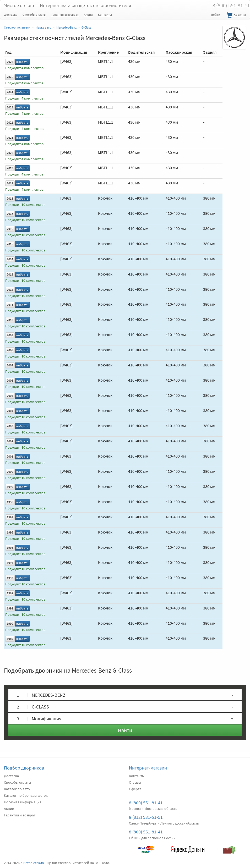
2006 (10, 380)
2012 (10, 290)
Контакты (105, 15)
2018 (10, 183)
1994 (10, 563)
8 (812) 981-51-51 (146, 817)
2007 (10, 365)
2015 (10, 244)
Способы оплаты (34, 15)
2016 (10, 229)
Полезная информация (23, 802)
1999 (10, 487)
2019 (10, 168)
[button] (125, 695)
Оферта (135, 789)
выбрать (22, 62)
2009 (10, 335)
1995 (10, 548)
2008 (10, 350)
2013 (10, 274)
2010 (10, 320)
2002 (10, 441)
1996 (10, 532)
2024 (10, 92)
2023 (10, 107)
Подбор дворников (24, 768)
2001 (10, 456)
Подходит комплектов (24, 68)
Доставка (11, 15)
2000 (10, 472)
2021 (10, 138)
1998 (10, 502)
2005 (10, 396)
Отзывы (135, 782)
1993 (10, 578)
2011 (10, 305)
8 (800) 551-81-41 (146, 803)
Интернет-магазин (148, 768)
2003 (10, 426)
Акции (88, 15)
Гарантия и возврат (65, 15)
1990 (10, 623)
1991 (10, 608)
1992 (10, 593)
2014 (10, 259)
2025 (10, 77)
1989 (10, 639)
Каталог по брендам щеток (26, 795)
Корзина (236, 15)
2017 (10, 214)
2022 (10, 122)
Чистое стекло (68, 5)
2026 (10, 62)
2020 (10, 153)
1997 (10, 517)
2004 (10, 411)
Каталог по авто (17, 789)
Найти (125, 730)
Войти (216, 15)
